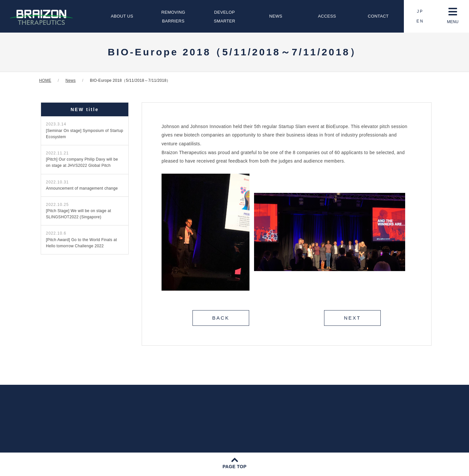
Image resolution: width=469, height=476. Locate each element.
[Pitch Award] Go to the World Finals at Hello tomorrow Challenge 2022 (81, 239)
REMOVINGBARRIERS (173, 17)
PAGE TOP (234, 467)
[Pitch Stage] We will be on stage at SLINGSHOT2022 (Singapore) (78, 211)
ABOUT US (122, 16)
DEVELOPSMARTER (225, 17)
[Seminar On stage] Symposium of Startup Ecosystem (85, 130)
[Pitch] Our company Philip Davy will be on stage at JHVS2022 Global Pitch (82, 159)
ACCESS (327, 16)
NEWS (276, 16)
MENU (453, 15)
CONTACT (378, 16)
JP (420, 11)
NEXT (352, 318)
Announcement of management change (82, 185)
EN (420, 21)
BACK (221, 318)
